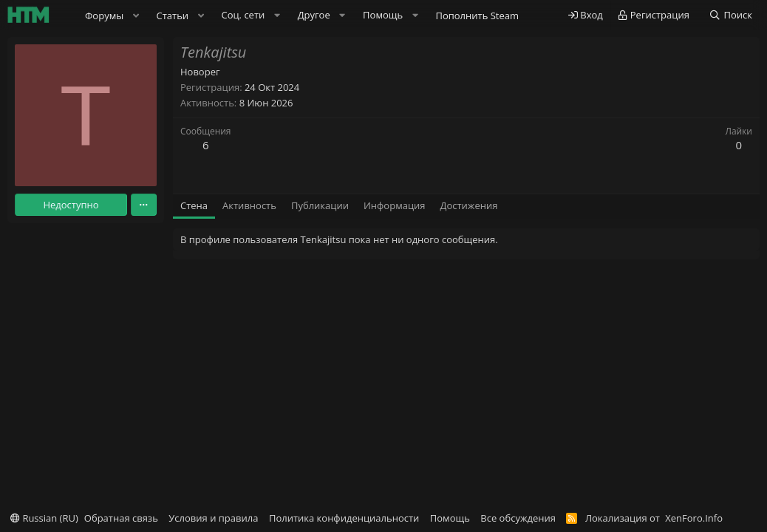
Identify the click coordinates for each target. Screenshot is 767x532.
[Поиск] (730, 15)
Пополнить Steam (477, 16)
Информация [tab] (395, 205)
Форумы (104, 16)
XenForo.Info (694, 518)
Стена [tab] (194, 205)
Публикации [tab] (320, 205)
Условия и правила (213, 518)
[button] (136, 16)
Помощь (450, 518)
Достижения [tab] (469, 205)
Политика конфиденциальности (344, 518)
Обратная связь (121, 518)
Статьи (173, 16)
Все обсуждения (518, 518)
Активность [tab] (249, 205)
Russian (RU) (44, 518)
